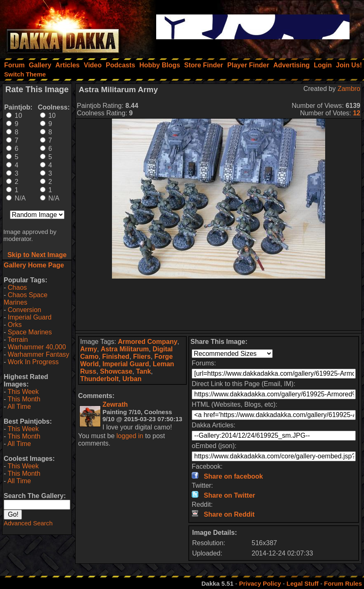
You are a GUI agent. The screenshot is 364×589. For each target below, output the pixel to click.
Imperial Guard (30, 317)
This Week (23, 392)
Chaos (17, 287)
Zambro (349, 89)
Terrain (18, 340)
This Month (24, 399)
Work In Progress (33, 362)
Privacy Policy (260, 583)
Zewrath (115, 404)
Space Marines (30, 332)
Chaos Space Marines (26, 299)
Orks (15, 325)
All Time (19, 407)
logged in (130, 436)
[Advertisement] (219, 304)
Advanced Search (28, 523)
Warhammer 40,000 (37, 347)
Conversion (25, 310)
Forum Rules (343, 583)
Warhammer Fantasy (39, 354)
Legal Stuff (302, 583)
